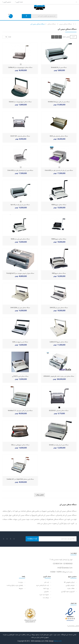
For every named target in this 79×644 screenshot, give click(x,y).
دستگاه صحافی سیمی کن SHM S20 (59, 308)
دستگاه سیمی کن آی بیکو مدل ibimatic (59, 445)
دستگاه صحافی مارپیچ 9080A (59, 205)
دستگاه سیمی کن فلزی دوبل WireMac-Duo (59, 102)
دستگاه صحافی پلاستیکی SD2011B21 (20, 136)
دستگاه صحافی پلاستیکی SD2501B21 (59, 411)
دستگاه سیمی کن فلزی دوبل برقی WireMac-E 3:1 (20, 411)
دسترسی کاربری (7, 2)
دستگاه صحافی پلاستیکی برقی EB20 (59, 136)
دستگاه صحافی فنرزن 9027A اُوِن (20, 376)
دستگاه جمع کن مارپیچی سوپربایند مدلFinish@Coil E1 (20, 273)
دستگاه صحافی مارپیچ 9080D (59, 239)
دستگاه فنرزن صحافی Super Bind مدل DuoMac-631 (20, 479)
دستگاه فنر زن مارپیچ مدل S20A (20, 342)
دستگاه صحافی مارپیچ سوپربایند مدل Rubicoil (20, 102)
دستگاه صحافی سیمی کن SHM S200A (20, 308)
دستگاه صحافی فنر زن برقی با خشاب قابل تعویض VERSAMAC (59, 376)
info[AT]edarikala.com (65, 568)
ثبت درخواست (32, 539)
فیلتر (73, 37)
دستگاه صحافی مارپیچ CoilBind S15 (59, 342)
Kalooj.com (58, 641)
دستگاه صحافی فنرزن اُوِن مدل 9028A (20, 239)
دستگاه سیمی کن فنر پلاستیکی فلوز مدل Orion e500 (20, 170)
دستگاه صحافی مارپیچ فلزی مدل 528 (20, 445)
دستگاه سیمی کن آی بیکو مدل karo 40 (20, 205)
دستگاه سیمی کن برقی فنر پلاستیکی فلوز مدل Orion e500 (59, 170)
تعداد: (9, 37)
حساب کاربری (19, 2)
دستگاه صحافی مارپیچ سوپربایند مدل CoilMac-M (20, 67)
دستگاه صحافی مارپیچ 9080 (59, 273)
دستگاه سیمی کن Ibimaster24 (59, 67)
